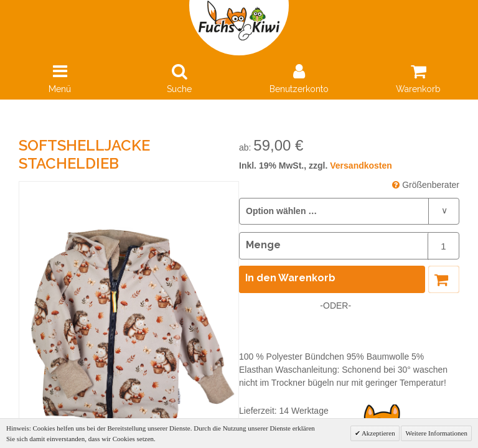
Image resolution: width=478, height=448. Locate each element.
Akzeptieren (378, 433)
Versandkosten (361, 166)
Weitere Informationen (436, 433)
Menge (263, 245)
